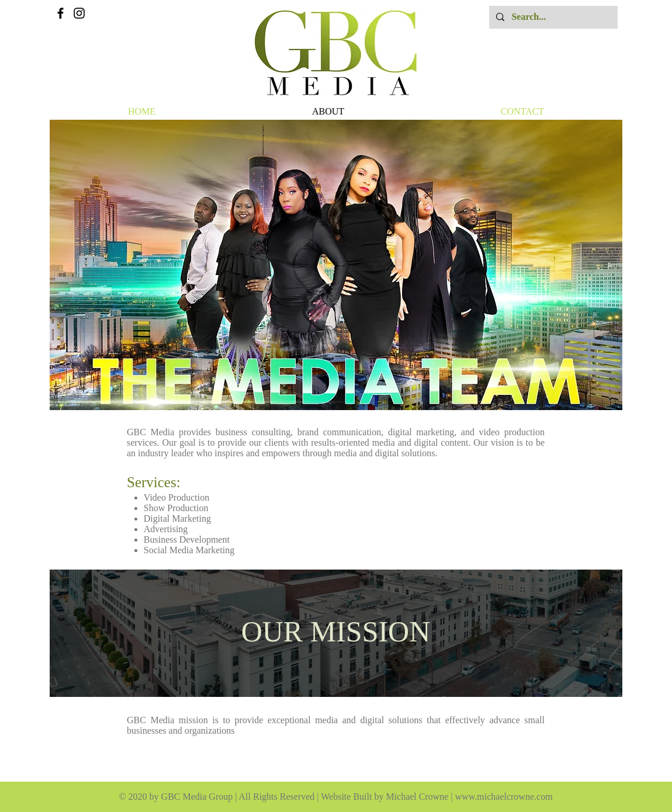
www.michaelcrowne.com (504, 797)
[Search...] (552, 17)
